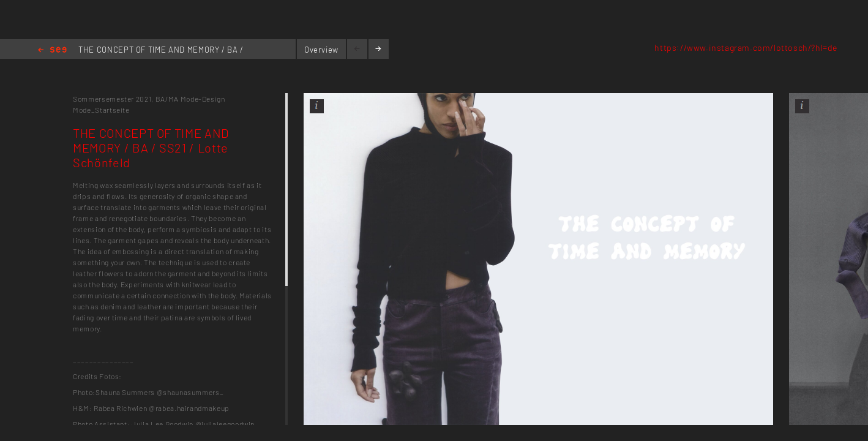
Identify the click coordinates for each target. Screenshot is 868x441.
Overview (321, 50)
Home (52, 51)
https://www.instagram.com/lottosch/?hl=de (746, 47)
